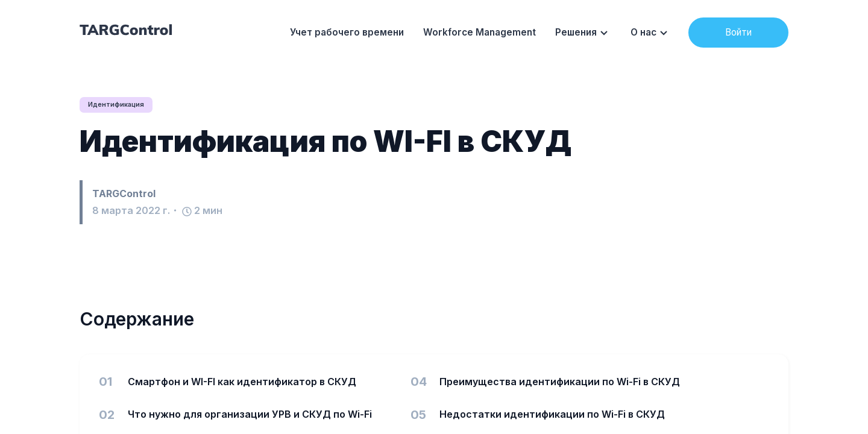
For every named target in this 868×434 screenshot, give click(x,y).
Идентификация (119, 105)
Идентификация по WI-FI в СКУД (325, 142)
